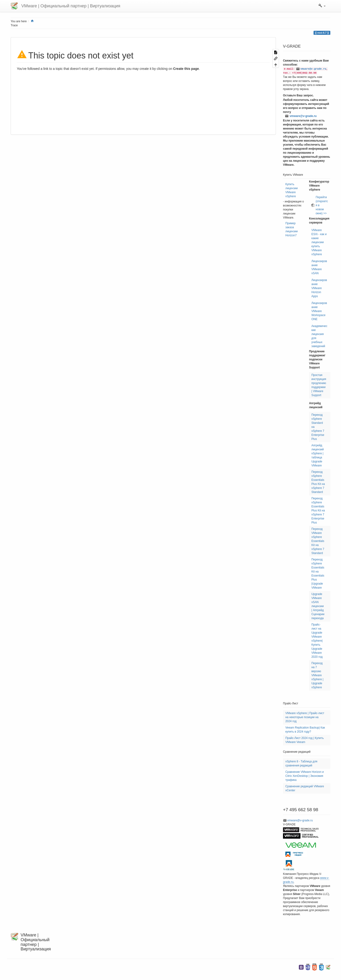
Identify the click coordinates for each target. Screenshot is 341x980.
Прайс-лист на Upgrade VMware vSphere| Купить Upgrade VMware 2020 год (317, 641)
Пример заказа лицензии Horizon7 (292, 229)
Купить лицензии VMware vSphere (292, 190)
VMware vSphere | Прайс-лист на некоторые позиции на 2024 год (305, 717)
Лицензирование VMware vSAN (319, 267)
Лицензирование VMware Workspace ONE (319, 311)
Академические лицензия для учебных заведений (319, 336)
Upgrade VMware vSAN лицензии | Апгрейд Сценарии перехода (318, 606)
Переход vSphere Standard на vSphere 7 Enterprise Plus (318, 427)
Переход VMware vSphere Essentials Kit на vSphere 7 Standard (318, 541)
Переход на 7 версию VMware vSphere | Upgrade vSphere (317, 675)
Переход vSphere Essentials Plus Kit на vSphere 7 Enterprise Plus (318, 510)
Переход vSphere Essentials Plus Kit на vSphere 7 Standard (318, 482)
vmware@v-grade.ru (313, 69)
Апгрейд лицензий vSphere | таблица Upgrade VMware (318, 455)
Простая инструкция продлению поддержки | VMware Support (319, 385)
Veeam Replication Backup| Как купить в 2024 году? (305, 730)
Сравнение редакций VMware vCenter (305, 788)
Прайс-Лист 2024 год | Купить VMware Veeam (305, 740)
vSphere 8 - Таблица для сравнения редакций (301, 763)
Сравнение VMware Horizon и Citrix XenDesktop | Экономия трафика (305, 776)
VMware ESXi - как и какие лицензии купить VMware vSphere (319, 242)
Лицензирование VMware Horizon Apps (319, 288)
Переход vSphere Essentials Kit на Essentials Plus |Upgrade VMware (318, 574)
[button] (322, 6)
